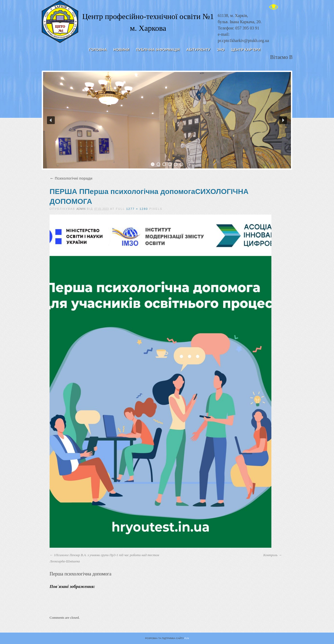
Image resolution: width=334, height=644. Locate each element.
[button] (51, 120)
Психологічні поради (71, 178)
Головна (98, 50)
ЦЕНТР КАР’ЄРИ (246, 50)
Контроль (270, 555)
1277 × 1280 (137, 209)
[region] (167, 120)
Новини (121, 50)
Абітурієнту (198, 50)
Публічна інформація (158, 50)
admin (81, 209)
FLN (187, 638)
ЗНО (221, 50)
